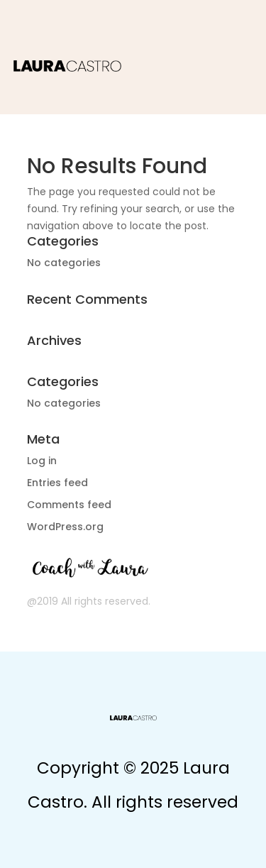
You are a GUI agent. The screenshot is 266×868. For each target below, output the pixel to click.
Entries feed (57, 483)
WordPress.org (65, 527)
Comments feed (69, 505)
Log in (42, 461)
